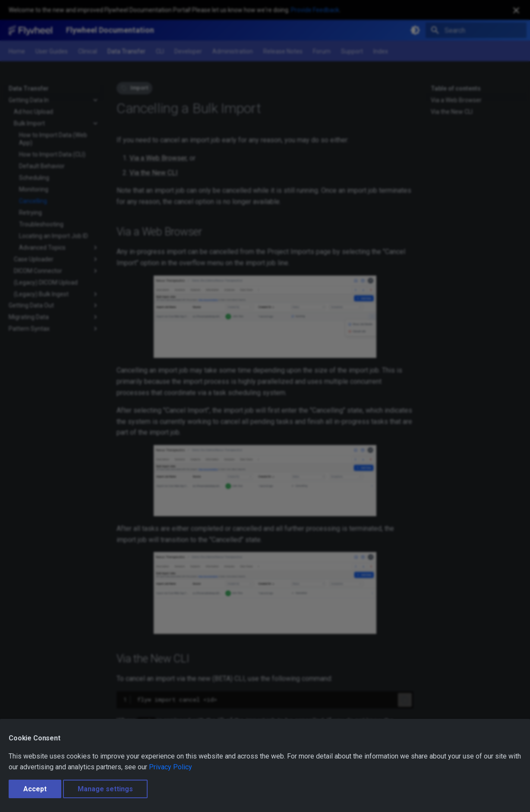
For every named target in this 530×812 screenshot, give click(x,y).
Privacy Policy (170, 767)
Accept (35, 789)
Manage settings (105, 789)
